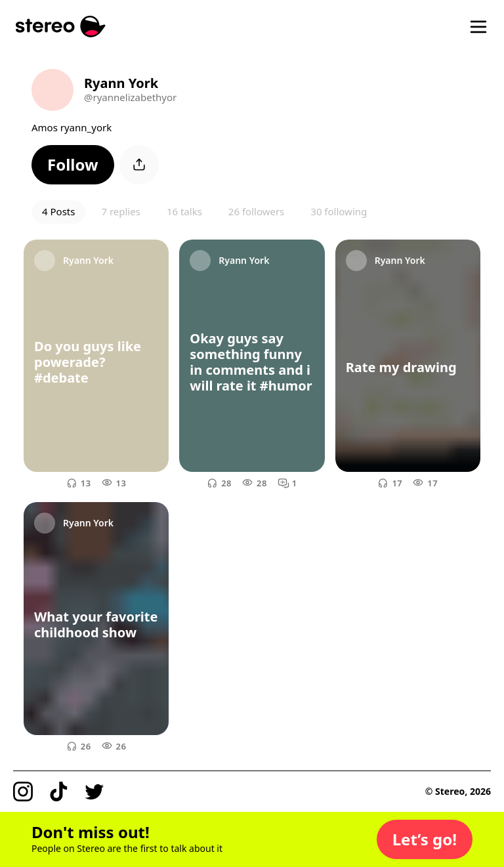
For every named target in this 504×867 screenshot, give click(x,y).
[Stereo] (61, 27)
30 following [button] (339, 211)
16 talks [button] (184, 211)
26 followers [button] (256, 211)
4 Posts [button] (58, 211)
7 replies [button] (120, 211)
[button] (73, 165)
